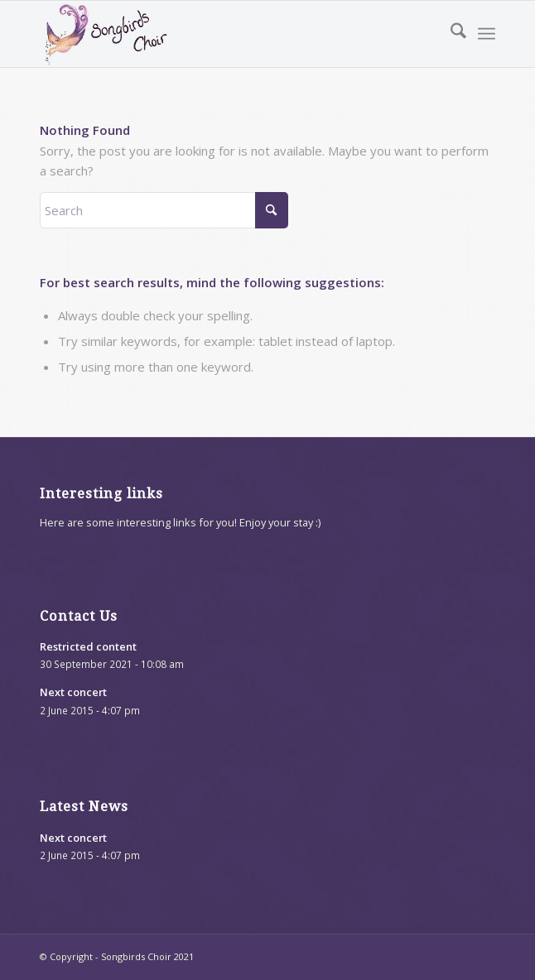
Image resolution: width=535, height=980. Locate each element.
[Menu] (487, 34)
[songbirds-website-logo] (222, 34)
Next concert (73, 692)
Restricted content (88, 646)
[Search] (450, 34)
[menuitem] (450, 34)
